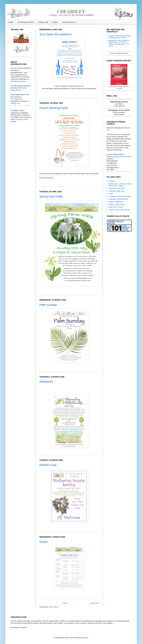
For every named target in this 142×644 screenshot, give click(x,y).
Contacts (112, 181)
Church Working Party (54, 108)
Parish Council (69, 22)
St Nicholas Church (26, 22)
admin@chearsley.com (18, 81)
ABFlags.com (15, 103)
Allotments (46, 382)
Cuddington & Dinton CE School (120, 196)
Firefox (24, 628)
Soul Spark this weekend (55, 34)
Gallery (55, 22)
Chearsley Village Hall (116, 191)
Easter (44, 542)
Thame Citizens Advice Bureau (119, 210)
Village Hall (43, 22)
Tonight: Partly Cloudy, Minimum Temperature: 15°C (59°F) (120, 37)
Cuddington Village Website (118, 199)
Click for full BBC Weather (119, 53)
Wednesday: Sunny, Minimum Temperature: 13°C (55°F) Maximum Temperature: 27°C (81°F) (119, 43)
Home (11, 22)
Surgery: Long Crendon (117, 204)
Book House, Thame (116, 207)
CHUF (111, 194)
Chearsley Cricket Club (117, 188)
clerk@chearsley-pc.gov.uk (122, 157)
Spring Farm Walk (51, 197)
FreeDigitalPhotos (17, 99)
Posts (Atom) (54, 607)
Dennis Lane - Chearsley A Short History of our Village (120, 185)
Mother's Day (48, 465)
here (108, 130)
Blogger (85, 638)
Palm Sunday (48, 305)
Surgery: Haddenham (116, 202)
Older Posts (94, 603)
